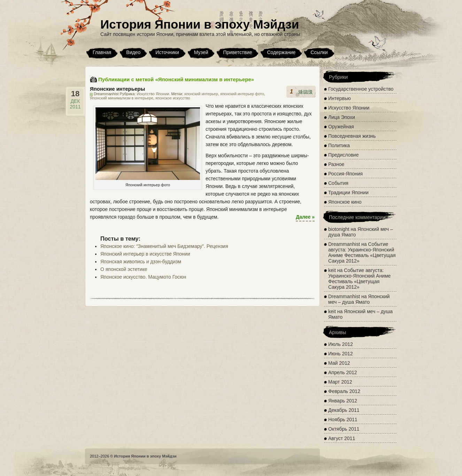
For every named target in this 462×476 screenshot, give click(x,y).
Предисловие (343, 155)
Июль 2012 (341, 344)
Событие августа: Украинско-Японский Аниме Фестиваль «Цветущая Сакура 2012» (362, 252)
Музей (201, 52)
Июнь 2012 (341, 354)
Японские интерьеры (117, 89)
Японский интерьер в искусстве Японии (145, 254)
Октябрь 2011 (344, 429)
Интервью (340, 98)
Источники (167, 52)
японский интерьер (201, 94)
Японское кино (345, 202)
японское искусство (173, 98)
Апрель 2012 (343, 372)
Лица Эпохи (342, 117)
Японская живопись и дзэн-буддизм (141, 262)
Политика (339, 145)
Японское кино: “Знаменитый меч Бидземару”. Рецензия (164, 246)
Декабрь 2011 (344, 410)
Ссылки (319, 52)
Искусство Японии (153, 94)
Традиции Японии (348, 192)
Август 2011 (342, 438)
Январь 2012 (343, 401)
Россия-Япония (345, 174)
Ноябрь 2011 (343, 420)
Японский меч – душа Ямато (359, 299)
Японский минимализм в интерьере (122, 98)
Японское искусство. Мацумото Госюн (143, 277)
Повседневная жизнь (352, 136)
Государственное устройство (361, 89)
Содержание (281, 52)
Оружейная (341, 127)
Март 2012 (340, 382)
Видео (133, 52)
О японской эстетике (124, 269)
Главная (102, 52)
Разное (336, 164)
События (338, 183)
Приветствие (237, 52)
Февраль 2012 (344, 391)
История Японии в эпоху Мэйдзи (200, 24)
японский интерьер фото (242, 94)
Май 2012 (339, 363)
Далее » (305, 217)
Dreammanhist (344, 244)
